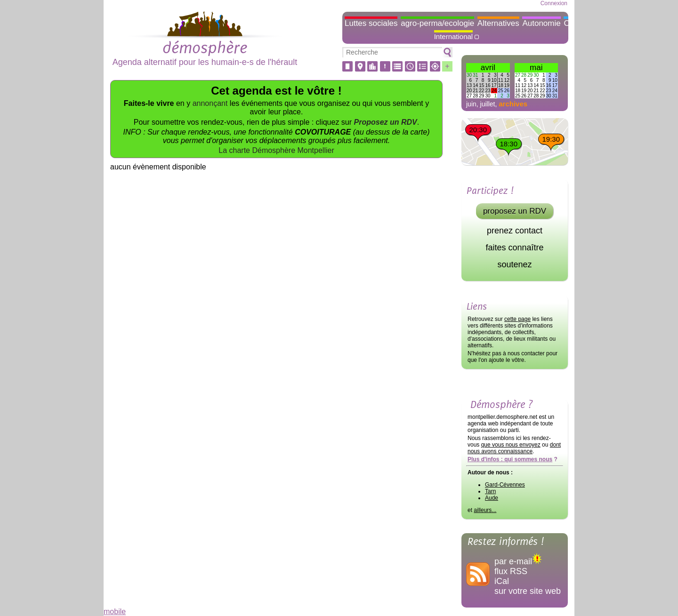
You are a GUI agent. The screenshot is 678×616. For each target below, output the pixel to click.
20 (469, 91)
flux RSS (511, 571)
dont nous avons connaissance (514, 448)
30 (469, 75)
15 (481, 85)
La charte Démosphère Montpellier (276, 150)
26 (507, 91)
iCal (502, 581)
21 (475, 91)
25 (501, 91)
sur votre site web (528, 591)
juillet (488, 104)
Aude (492, 498)
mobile (115, 612)
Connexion (554, 3)
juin (471, 104)
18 (501, 85)
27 (469, 96)
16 (488, 85)
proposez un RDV (515, 211)
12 (507, 80)
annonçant (210, 103)
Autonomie (541, 23)
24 (494, 91)
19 (507, 85)
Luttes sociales (371, 23)
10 (494, 80)
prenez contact (515, 231)
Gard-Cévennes (505, 485)
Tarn (490, 491)
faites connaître (514, 248)
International (454, 36)
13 (469, 85)
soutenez (514, 264)
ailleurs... (485, 510)
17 (494, 85)
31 (475, 75)
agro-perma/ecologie (437, 23)
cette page (517, 319)
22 (481, 91)
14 (475, 85)
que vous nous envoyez (511, 445)
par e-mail (518, 561)
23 (488, 91)
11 (501, 80)
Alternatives (498, 23)
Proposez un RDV (386, 122)
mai (536, 68)
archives (513, 104)
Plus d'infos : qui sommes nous (510, 459)
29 (481, 96)
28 (475, 96)
